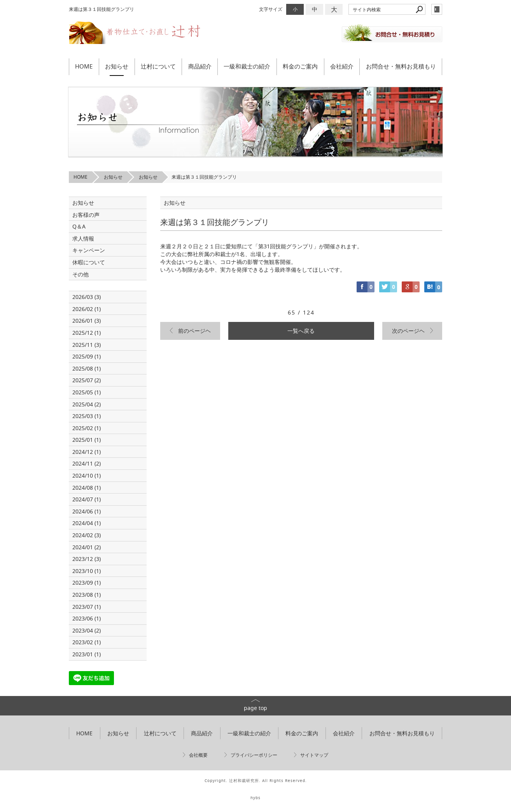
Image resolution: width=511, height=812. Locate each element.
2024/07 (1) (87, 499)
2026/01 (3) (87, 321)
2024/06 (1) (87, 511)
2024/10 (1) (87, 475)
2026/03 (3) (87, 297)
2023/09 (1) (87, 583)
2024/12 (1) (87, 452)
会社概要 (198, 755)
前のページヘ (194, 331)
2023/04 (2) (87, 630)
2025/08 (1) (87, 368)
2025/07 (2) (87, 380)
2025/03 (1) (87, 416)
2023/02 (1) (87, 642)
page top (255, 708)
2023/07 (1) (87, 607)
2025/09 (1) (87, 356)
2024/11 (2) (87, 463)
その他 (83, 274)
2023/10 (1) (87, 571)
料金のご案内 (300, 66)
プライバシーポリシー (254, 755)
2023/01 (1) (87, 654)
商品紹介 (200, 66)
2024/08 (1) (87, 488)
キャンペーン (89, 250)
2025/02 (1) (87, 428)
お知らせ (117, 66)
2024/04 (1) (87, 523)
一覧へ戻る (301, 331)
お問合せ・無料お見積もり (401, 66)
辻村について (158, 66)
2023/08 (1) (87, 595)
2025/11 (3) (87, 345)
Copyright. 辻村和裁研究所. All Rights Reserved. (256, 781)
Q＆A (79, 226)
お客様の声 (86, 215)
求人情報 (83, 238)
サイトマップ (314, 755)
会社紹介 (342, 66)
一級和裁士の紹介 (247, 66)
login (437, 9)
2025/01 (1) (87, 440)
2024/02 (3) (87, 535)
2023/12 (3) (87, 559)
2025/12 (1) (87, 333)
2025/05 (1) (87, 392)
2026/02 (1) (87, 309)
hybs (255, 798)
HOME (84, 66)
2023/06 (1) (87, 618)
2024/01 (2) (87, 547)
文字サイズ (271, 9)
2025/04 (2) (87, 404)
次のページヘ (408, 331)
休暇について (89, 262)
